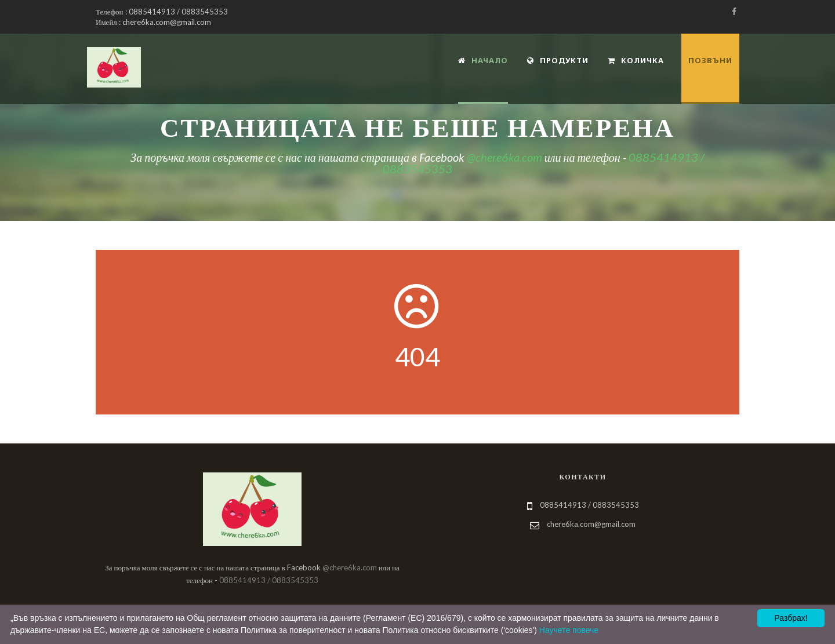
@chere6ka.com (504, 157)
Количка (636, 60)
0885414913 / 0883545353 (269, 580)
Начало (483, 60)
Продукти (558, 60)
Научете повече (569, 630)
